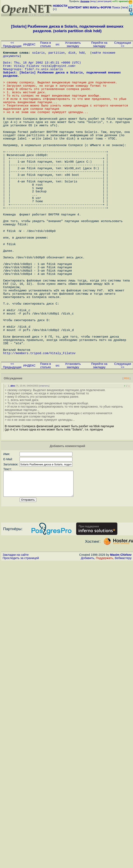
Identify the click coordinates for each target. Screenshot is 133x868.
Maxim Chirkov (121, 636)
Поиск (116, 7)
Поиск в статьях (45, 44)
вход (93, 1)
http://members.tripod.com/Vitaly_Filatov (39, 429)
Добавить (88, 639)
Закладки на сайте (16, 636)
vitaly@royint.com (58, 70)
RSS (126, 454)
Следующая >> (122, 44)
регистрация (104, 1)
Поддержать (105, 639)
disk (72, 53)
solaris (38, 53)
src (58, 44)
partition (57, 53)
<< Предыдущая (12, 44)
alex (13, 462)
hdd (82, 53)
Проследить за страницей (21, 639)
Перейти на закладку (99, 44)
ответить (44, 462)
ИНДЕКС (29, 44)
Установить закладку (73, 44)
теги (125, 7)
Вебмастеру (123, 639)
